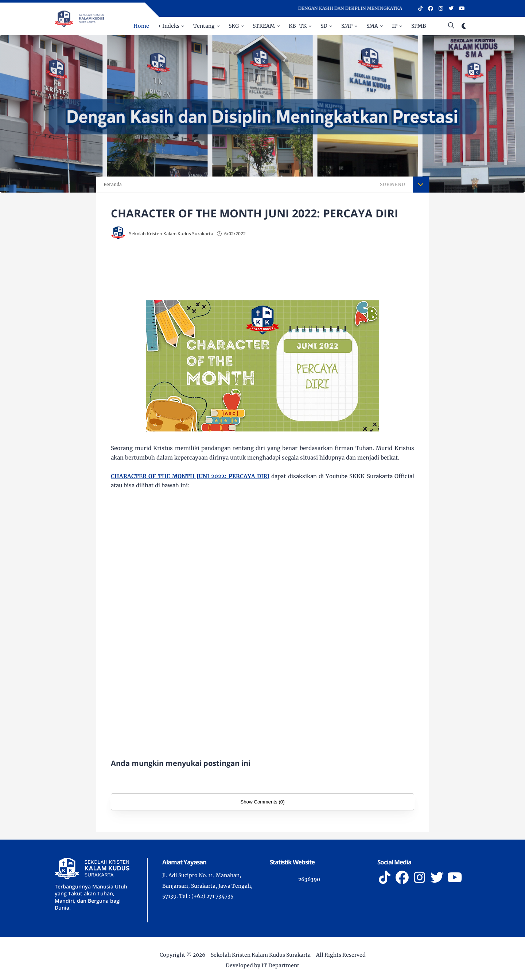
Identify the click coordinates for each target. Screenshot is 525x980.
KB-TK (298, 26)
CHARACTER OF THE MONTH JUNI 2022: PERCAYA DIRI (190, 476)
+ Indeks (169, 26)
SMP (347, 26)
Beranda (113, 184)
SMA (372, 26)
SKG (234, 26)
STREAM (264, 26)
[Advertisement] (277, 271)
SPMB (419, 26)
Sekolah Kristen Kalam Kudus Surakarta (261, 955)
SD (324, 26)
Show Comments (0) (262, 802)
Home (141, 26)
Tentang (204, 26)
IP (395, 26)
